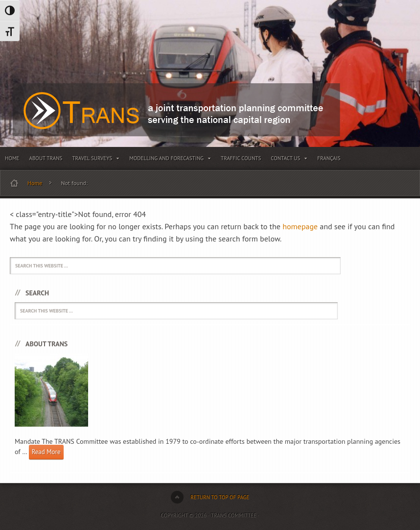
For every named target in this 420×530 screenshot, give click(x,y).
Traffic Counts (241, 158)
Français (329, 158)
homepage (300, 226)
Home (12, 158)
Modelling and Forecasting (170, 160)
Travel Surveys (96, 160)
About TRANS (46, 158)
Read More (46, 452)
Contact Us (289, 160)
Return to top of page (220, 497)
